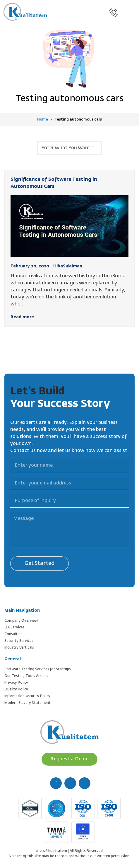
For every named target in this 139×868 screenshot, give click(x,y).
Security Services (19, 641)
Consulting (13, 634)
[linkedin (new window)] (85, 783)
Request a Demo (69, 759)
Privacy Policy (16, 683)
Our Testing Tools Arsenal (26, 676)
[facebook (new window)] (56, 783)
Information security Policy (27, 696)
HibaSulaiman (68, 266)
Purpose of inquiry (7, 491)
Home (43, 120)
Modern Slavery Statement (28, 703)
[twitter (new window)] (70, 783)
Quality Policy (16, 690)
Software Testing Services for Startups (38, 669)
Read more (22, 317)
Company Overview (21, 621)
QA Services (14, 628)
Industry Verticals (19, 648)
